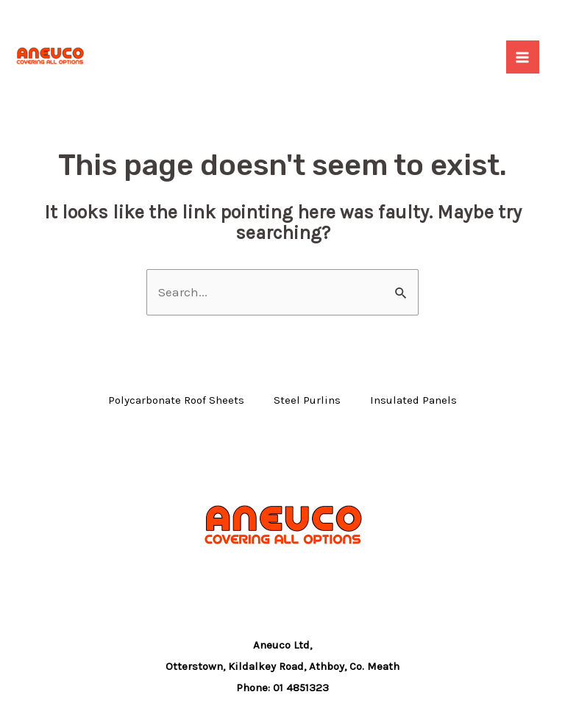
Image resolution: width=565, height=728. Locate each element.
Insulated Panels (413, 400)
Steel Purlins (307, 400)
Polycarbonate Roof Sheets (176, 400)
